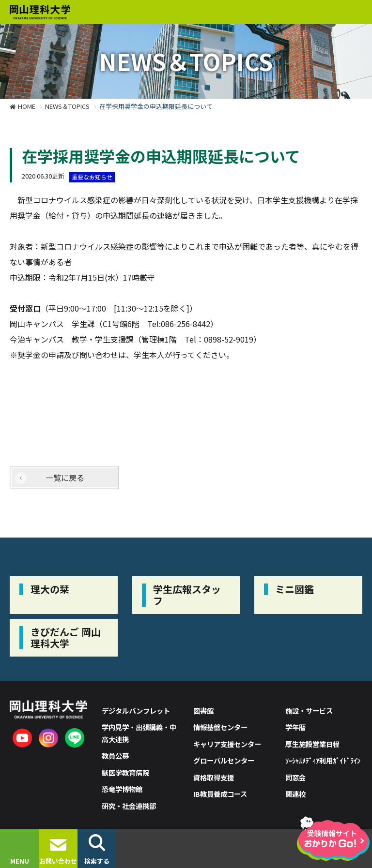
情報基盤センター (220, 727)
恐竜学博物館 (122, 789)
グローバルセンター (224, 760)
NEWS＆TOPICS (67, 106)
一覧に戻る (65, 478)
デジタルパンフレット (136, 711)
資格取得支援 (214, 777)
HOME (27, 106)
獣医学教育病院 (125, 772)
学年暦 (295, 727)
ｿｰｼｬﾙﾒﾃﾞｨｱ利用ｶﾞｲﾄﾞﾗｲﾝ (323, 760)
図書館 (203, 711)
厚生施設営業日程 (312, 744)
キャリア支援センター (227, 744)
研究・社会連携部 (129, 806)
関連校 (295, 794)
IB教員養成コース (220, 794)
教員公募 (115, 756)
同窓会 (295, 777)
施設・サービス (309, 711)
